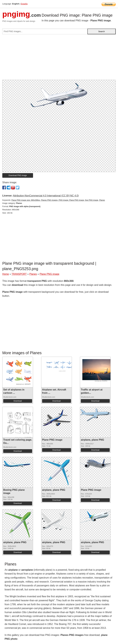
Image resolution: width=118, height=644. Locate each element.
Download (18, 401)
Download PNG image (18, 175)
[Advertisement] (59, 58)
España (24, 4)
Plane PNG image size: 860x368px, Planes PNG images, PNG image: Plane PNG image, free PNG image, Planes (58, 200)
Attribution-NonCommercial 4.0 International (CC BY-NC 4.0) (46, 196)
